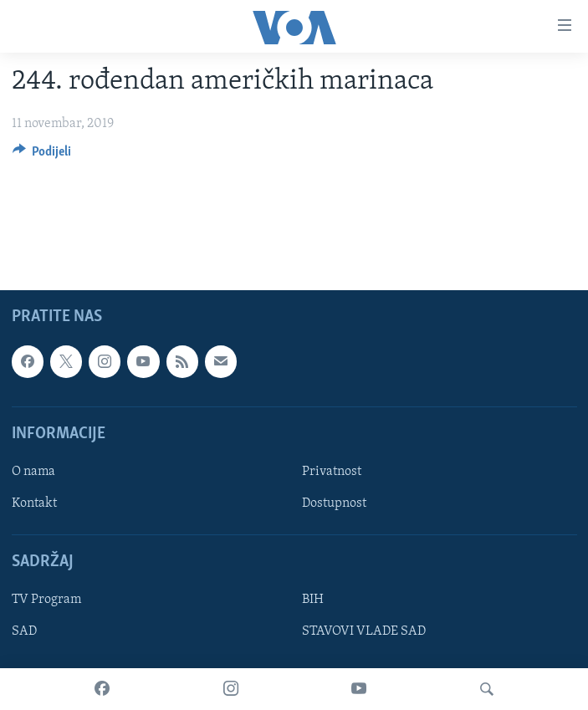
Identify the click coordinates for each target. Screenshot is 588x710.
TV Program (46, 600)
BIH (313, 600)
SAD (24, 632)
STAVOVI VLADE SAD (364, 632)
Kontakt (34, 503)
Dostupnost (334, 503)
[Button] (42, 156)
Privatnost (332, 472)
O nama (33, 472)
